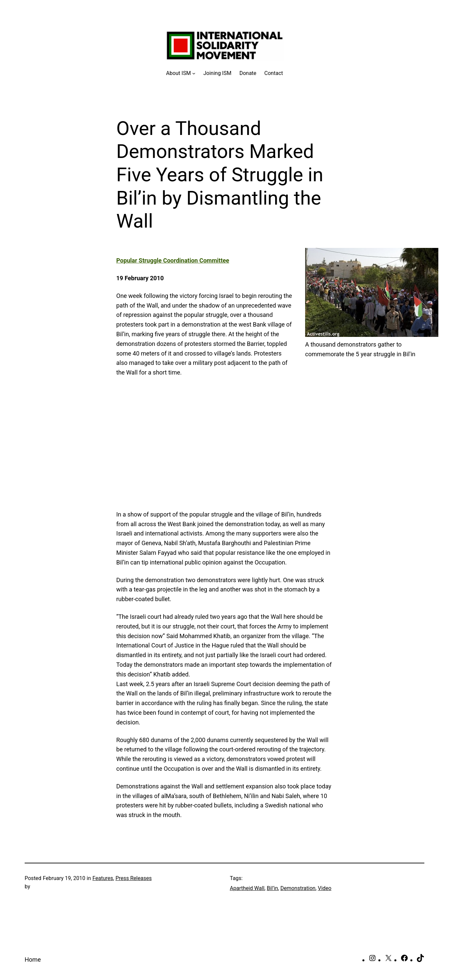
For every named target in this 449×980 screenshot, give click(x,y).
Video (325, 888)
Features (103, 878)
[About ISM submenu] (181, 73)
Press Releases (134, 878)
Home (33, 960)
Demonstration (298, 888)
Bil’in (272, 888)
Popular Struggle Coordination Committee (173, 260)
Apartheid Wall (247, 888)
